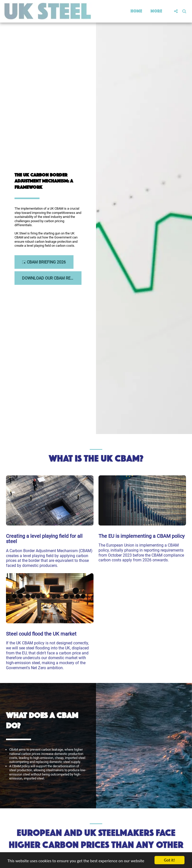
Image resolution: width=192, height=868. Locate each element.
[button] (176, 11)
